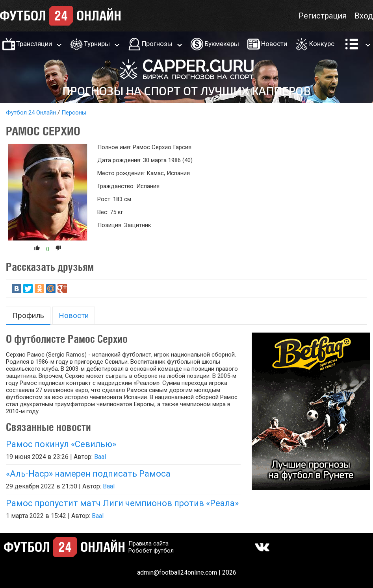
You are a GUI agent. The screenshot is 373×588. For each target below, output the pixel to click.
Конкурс (322, 44)
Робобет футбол (151, 551)
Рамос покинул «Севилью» (61, 444)
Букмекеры (222, 44)
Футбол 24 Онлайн (31, 113)
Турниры (97, 44)
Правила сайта (148, 544)
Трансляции (34, 44)
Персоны (74, 113)
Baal (100, 457)
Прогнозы (157, 44)
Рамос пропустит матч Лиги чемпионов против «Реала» (122, 503)
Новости (274, 44)
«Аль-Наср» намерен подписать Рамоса (88, 474)
